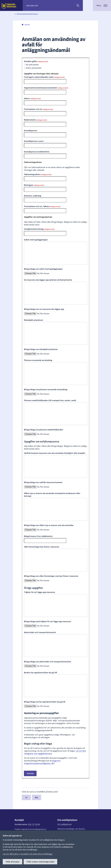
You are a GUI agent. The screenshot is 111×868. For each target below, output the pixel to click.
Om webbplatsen (64, 824)
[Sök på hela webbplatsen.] (41, 5)
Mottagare (34, 185)
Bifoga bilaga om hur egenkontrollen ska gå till (45, 702)
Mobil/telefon (36, 120)
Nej (36, 797)
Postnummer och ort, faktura (42, 206)
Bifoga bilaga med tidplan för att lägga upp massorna (47, 621)
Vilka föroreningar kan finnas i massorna (41, 547)
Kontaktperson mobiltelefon (37, 152)
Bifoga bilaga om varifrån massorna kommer (43, 482)
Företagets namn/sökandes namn (44, 77)
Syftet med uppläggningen (36, 240)
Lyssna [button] (27, 24)
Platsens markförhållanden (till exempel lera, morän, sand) (50, 400)
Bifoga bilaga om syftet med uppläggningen (43, 269)
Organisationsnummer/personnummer (46, 88)
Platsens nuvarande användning (38, 360)
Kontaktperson (31, 130)
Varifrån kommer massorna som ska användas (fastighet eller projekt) (55, 453)
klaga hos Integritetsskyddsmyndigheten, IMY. (42, 762)
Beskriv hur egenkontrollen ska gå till (41, 673)
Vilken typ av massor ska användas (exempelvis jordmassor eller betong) (52, 495)
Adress (32, 98)
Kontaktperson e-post (34, 141)
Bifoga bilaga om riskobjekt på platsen (41, 349)
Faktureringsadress (38, 174)
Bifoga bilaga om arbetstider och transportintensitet (47, 662)
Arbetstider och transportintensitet (40, 632)
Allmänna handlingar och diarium (71, 829)
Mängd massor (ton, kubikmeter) (38, 536)
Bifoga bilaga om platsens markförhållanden (44, 430)
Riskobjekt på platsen (33, 320)
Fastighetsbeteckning (39, 229)
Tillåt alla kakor (12, 862)
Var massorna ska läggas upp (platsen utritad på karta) (48, 280)
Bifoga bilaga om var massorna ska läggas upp (44, 309)
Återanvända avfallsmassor (27, 14)
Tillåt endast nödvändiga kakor (40, 862)
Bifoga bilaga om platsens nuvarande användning (46, 389)
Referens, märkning (33, 196)
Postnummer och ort (39, 109)
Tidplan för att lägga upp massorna (39, 592)
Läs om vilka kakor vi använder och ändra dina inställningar (28, 854)
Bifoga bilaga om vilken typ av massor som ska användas (49, 525)
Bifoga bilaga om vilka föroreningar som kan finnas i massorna (51, 576)
